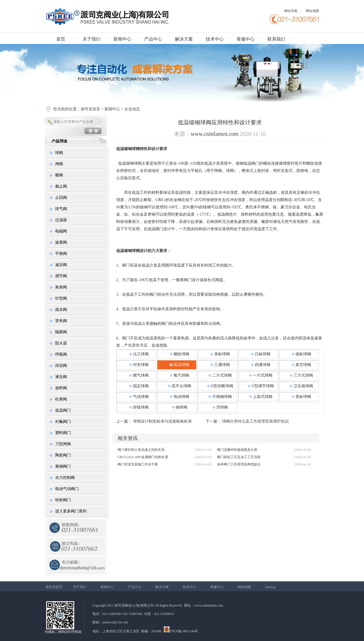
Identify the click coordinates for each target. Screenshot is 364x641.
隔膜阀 (61, 332)
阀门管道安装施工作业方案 (138, 464)
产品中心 (153, 39)
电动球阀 (180, 397)
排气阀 (61, 209)
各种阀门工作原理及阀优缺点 (239, 464)
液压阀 (61, 377)
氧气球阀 (180, 375)
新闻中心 (122, 39)
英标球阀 (301, 397)
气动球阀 (139, 397)
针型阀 (61, 298)
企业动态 (132, 109)
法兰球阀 (139, 354)
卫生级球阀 (301, 386)
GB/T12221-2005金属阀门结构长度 (143, 457)
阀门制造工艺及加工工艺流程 (239, 457)
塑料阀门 (63, 433)
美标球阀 (220, 354)
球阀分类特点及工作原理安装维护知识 (255, 421)
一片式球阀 (261, 375)
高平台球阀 (180, 386)
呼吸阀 (61, 354)
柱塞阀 (61, 399)
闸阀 (59, 164)
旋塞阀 (61, 242)
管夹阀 (61, 321)
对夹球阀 (139, 365)
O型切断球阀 (220, 386)
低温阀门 (63, 410)
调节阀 (61, 276)
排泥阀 (61, 366)
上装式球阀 (261, 397)
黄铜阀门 (63, 466)
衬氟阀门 (63, 422)
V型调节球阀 (261, 386)
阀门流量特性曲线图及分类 (237, 450)
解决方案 (184, 39)
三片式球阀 (301, 375)
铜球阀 (180, 407)
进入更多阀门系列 (71, 511)
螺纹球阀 (180, 354)
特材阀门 (63, 500)
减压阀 (61, 265)
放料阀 (61, 388)
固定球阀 (139, 386)
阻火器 (61, 343)
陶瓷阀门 (63, 455)
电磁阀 (61, 231)
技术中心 (215, 39)
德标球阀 (301, 354)
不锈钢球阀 (220, 397)
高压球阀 (180, 365)
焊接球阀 (139, 407)
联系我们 (276, 39)
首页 (61, 39)
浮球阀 (220, 407)
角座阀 (61, 287)
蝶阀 (59, 175)
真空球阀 (301, 365)
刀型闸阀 (63, 444)
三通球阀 (220, 365)
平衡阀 (61, 254)
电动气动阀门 (67, 489)
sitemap (270, 587)
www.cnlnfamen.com (215, 134)
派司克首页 (90, 109)
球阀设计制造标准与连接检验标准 (162, 421)
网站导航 (291, 11)
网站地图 (312, 11)
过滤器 (61, 220)
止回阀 (61, 198)
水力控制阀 (65, 478)
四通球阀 (261, 365)
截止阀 (61, 186)
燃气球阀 (139, 375)
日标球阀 (261, 354)
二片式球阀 (220, 375)
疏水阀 (61, 310)
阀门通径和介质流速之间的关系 (141, 450)
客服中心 (246, 39)
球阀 (59, 153)
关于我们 (92, 39)
